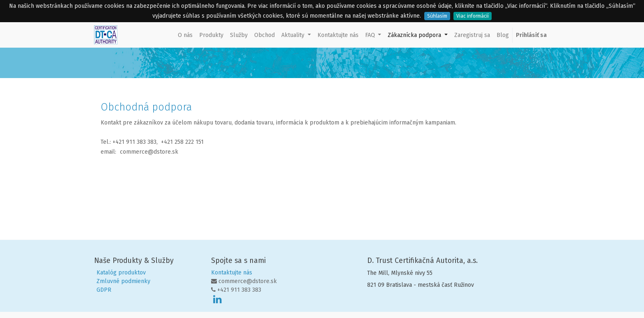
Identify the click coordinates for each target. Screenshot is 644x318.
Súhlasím (437, 16)
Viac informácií (473, 16)
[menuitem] (185, 35)
